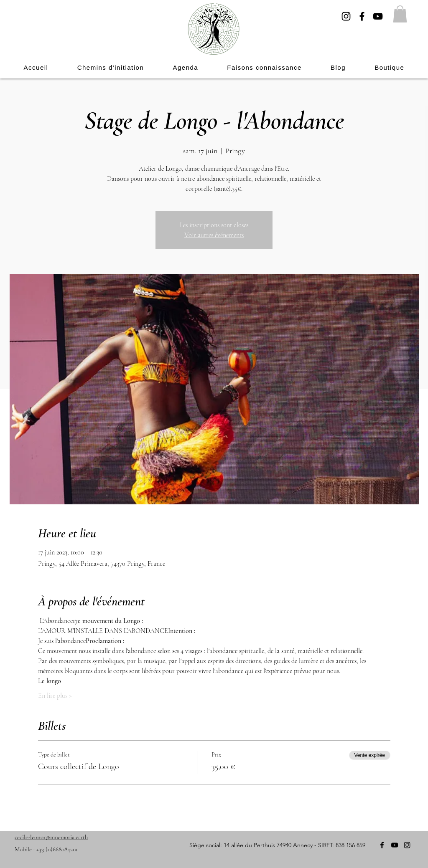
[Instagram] (346, 16)
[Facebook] (362, 16)
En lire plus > (55, 696)
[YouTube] (378, 16)
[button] (400, 14)
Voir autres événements (214, 235)
